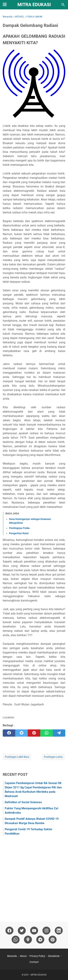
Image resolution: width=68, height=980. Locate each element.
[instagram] (46, 931)
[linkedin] (59, 931)
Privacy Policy (37, 956)
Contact (34, 962)
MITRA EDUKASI (34, 5)
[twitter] (21, 733)
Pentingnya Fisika (19, 528)
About (23, 956)
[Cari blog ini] (63, 5)
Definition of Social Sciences (23, 802)
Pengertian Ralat (19, 533)
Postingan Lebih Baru (17, 757)
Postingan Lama (53, 757)
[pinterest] (34, 733)
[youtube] (34, 931)
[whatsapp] (47, 733)
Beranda (12, 956)
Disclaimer (54, 956)
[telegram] (59, 733)
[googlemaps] (28, 940)
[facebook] (9, 733)
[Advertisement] (34, 877)
